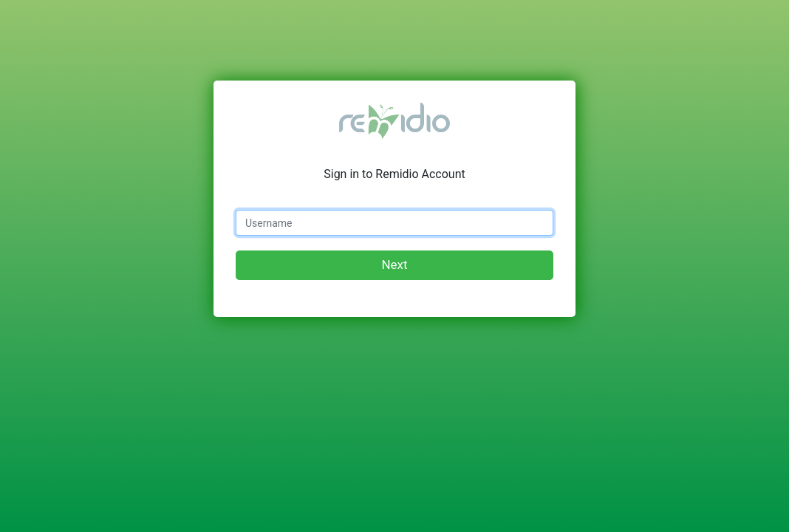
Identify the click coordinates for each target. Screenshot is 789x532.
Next (394, 265)
